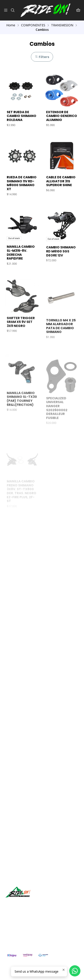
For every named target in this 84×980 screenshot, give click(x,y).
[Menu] (6, 10)
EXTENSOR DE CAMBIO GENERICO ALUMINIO (62, 116)
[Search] (12, 10)
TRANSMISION (62, 25)
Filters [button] (42, 57)
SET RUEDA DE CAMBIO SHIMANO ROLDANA (22, 116)
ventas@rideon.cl (20, 927)
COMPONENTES (33, 25)
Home (11, 25)
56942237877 (18, 933)
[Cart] (78, 10)
